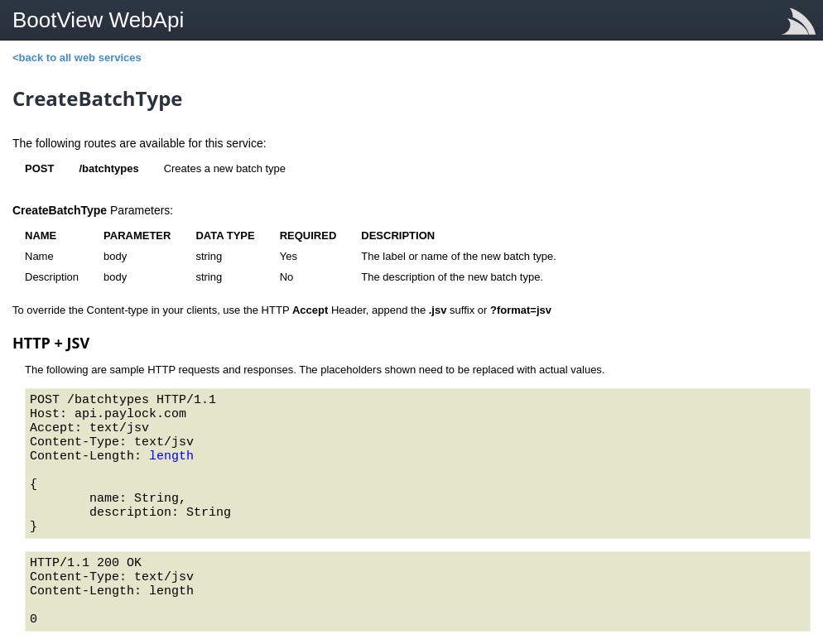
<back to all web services (77, 58)
